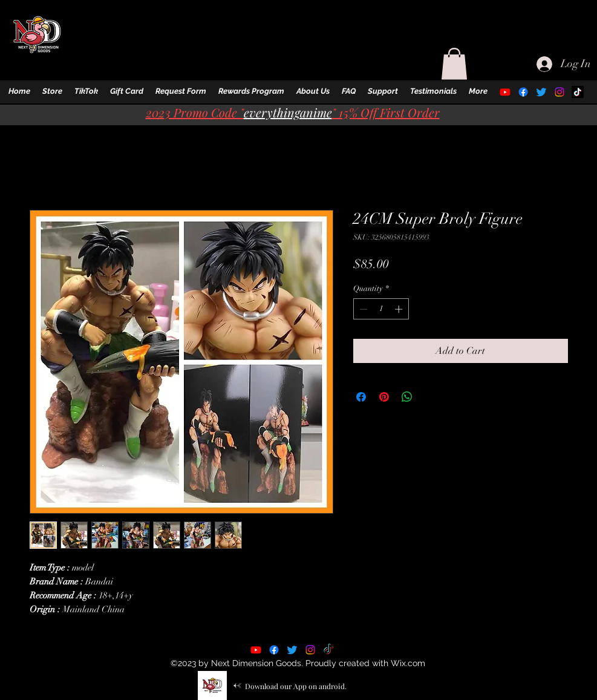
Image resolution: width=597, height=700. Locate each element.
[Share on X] (430, 397)
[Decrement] (362, 309)
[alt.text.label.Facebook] (523, 92)
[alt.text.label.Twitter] (541, 92)
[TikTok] (578, 92)
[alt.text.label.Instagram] (559, 92)
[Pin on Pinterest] (384, 397)
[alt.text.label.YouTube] (505, 92)
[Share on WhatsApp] (407, 397)
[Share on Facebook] (361, 397)
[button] (52, 91)
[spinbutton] (381, 309)
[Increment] (400, 309)
